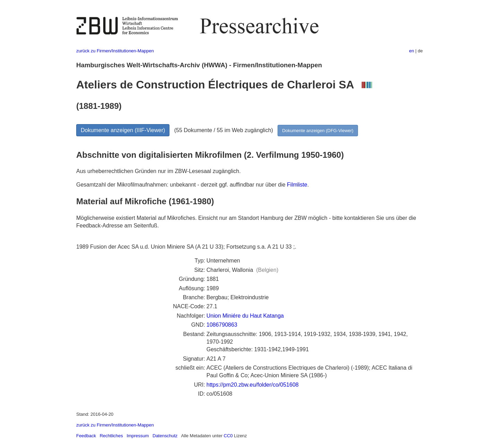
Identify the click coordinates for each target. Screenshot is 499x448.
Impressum (138, 436)
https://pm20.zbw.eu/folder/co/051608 (253, 385)
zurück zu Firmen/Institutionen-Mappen (115, 51)
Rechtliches (111, 436)
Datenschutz (165, 436)
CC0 (228, 436)
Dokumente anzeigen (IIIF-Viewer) (123, 130)
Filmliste (297, 185)
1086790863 (222, 325)
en (412, 51)
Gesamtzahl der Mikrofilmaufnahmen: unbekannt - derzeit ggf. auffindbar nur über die (182, 185)
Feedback (86, 436)
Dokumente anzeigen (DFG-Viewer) (318, 131)
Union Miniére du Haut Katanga (245, 316)
